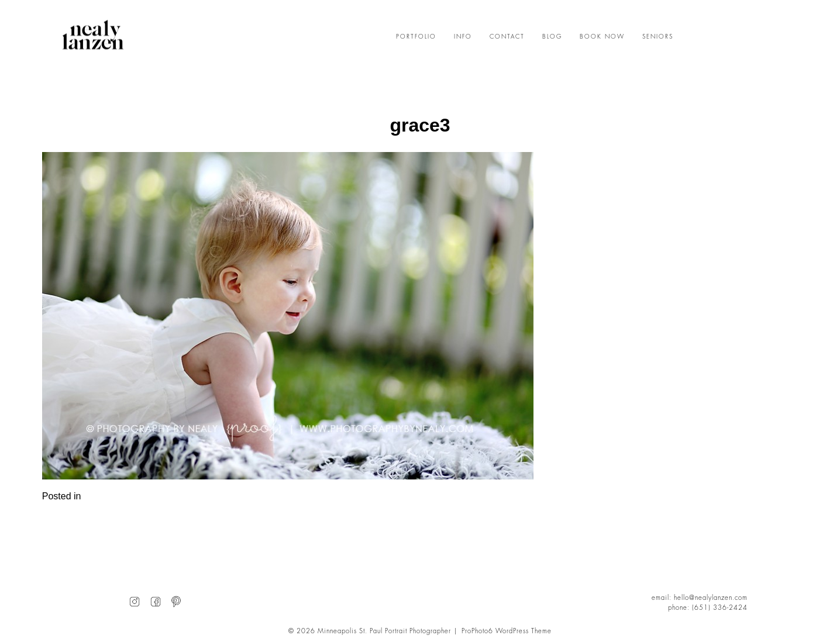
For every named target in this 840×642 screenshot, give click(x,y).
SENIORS (658, 37)
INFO (463, 37)
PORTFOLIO (416, 37)
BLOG (552, 37)
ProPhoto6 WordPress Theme (507, 631)
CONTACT (507, 37)
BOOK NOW (602, 37)
